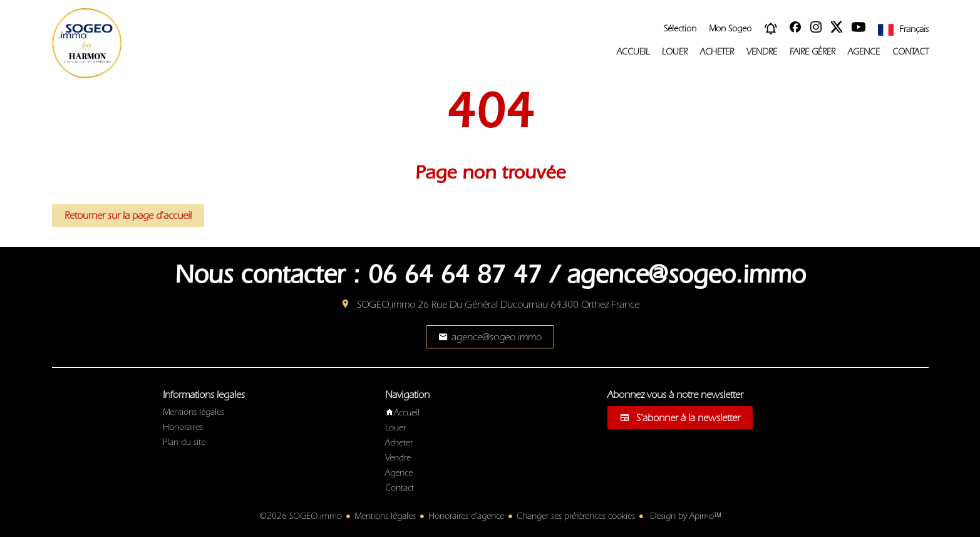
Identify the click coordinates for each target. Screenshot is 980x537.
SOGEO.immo (386, 305)
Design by (684, 516)
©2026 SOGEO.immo (301, 516)
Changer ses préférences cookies (576, 516)
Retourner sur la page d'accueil (128, 216)
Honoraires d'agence (466, 516)
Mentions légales (385, 516)
